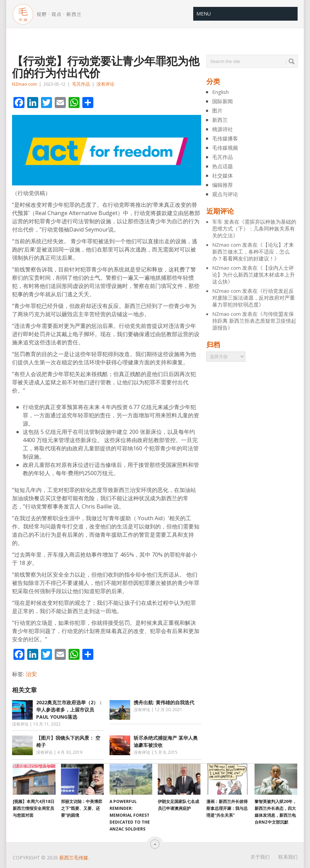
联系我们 (288, 857)
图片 (217, 110)
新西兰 (220, 120)
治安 (31, 674)
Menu (204, 14)
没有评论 (105, 84)
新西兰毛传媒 (74, 858)
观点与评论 (225, 194)
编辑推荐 (223, 185)
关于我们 (260, 857)
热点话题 (223, 166)
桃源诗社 (223, 129)
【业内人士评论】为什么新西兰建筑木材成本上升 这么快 (254, 275)
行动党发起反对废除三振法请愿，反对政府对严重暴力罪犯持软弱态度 (254, 298)
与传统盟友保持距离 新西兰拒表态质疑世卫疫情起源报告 (254, 321)
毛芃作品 (81, 84)
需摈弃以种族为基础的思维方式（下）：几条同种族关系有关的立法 (254, 228)
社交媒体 (223, 175)
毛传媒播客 (225, 138)
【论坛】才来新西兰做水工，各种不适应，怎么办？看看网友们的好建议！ (253, 251)
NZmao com (24, 84)
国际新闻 (223, 101)
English (220, 92)
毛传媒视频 (225, 148)
